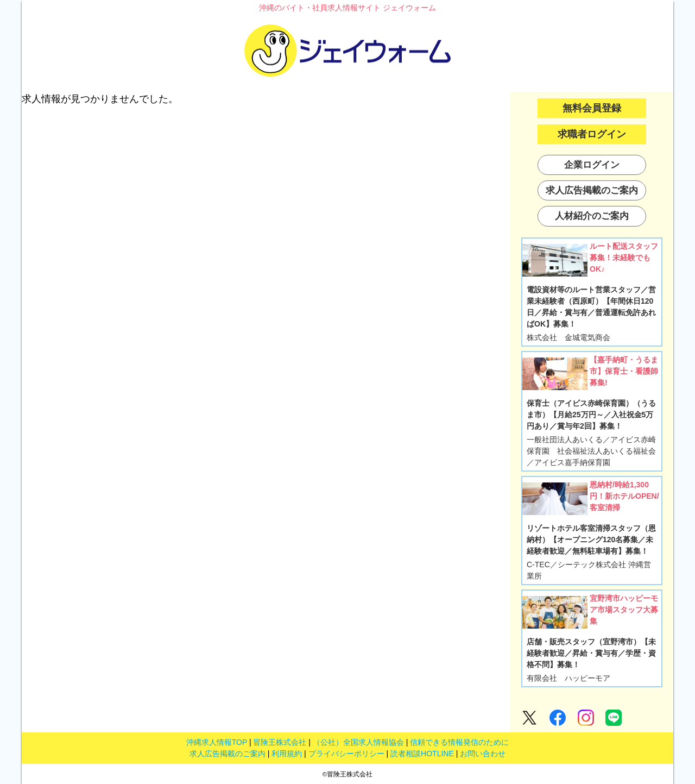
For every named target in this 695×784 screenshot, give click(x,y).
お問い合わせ (483, 754)
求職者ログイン (592, 134)
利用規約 (287, 754)
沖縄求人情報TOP (217, 742)
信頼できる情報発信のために (459, 742)
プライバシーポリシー (346, 754)
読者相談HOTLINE (422, 754)
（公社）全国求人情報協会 (358, 742)
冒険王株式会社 (280, 742)
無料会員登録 (592, 108)
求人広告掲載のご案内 (228, 754)
